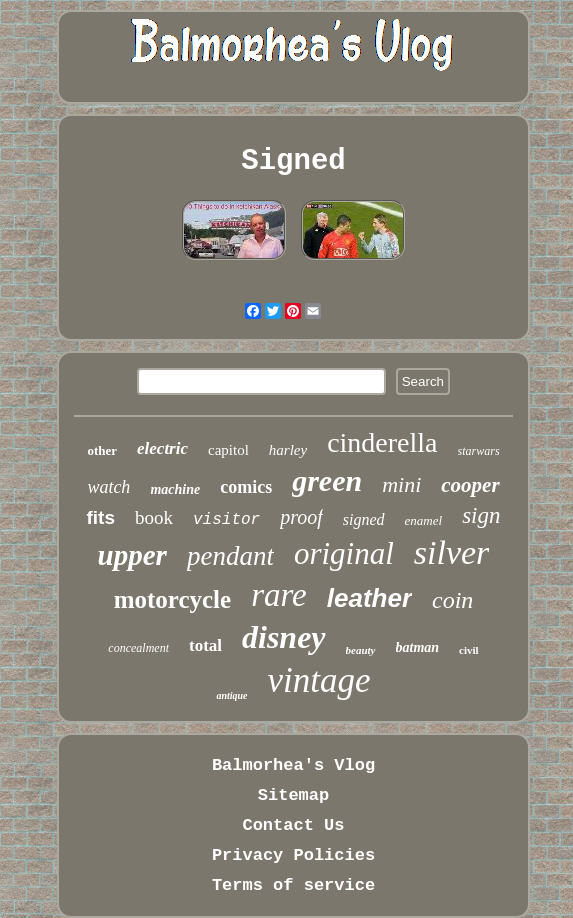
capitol (228, 450)
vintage (319, 680)
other (102, 450)
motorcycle (173, 599)
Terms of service (293, 885)
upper (132, 555)
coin (452, 600)
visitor (226, 520)
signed (364, 519)
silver (452, 552)
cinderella (382, 442)
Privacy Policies (293, 855)
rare (279, 595)
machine (175, 489)
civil (469, 650)
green (327, 480)
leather (369, 598)
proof (301, 517)
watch (108, 487)
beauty (361, 650)
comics (246, 487)
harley (288, 450)
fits (100, 517)
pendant (230, 556)
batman (418, 647)
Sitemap (293, 795)
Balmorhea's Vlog (293, 765)
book (154, 517)
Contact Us (293, 825)
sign (481, 515)
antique (231, 695)
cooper (470, 485)
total (205, 645)
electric (162, 448)
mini (401, 484)
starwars (479, 451)
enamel (424, 520)
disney (284, 637)
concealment (138, 648)
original (344, 553)
